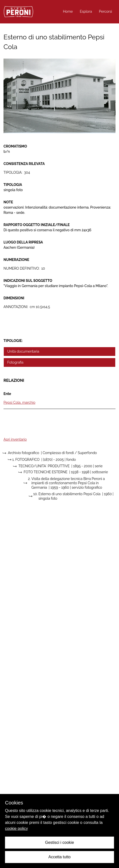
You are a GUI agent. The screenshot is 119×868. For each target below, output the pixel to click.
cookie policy (16, 829)
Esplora (86, 11)
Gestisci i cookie (59, 842)
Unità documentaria (23, 351)
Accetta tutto (60, 857)
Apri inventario (15, 439)
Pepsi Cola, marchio (19, 402)
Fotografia (15, 362)
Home (68, 11)
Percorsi (105, 11)
